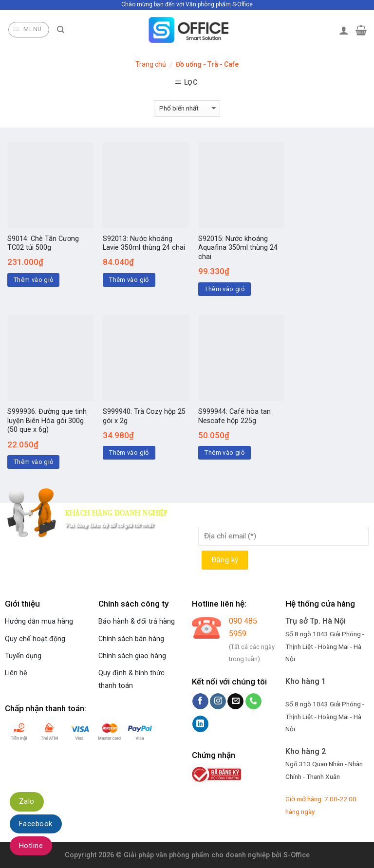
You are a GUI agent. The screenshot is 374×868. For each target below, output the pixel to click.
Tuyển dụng (23, 656)
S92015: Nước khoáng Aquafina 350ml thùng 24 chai (238, 248)
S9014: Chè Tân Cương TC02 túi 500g (43, 243)
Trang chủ (151, 64)
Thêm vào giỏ (34, 280)
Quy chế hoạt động (35, 639)
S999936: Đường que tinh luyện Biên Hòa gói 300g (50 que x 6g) (47, 421)
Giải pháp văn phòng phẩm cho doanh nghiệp (197, 855)
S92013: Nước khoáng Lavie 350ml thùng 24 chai (144, 243)
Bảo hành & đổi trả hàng (137, 621)
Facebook (36, 824)
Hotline (31, 846)
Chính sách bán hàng (131, 639)
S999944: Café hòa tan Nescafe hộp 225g (234, 416)
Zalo (27, 801)
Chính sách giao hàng (132, 656)
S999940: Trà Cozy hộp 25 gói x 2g (144, 416)
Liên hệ (16, 673)
